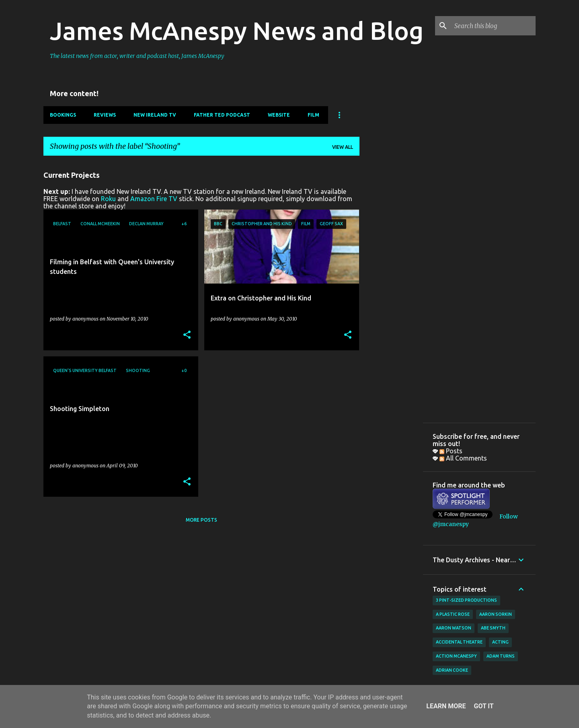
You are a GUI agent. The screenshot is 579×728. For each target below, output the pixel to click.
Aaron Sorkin (496, 614)
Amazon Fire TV (154, 199)
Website (279, 115)
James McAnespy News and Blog (237, 31)
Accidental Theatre (459, 642)
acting (500, 642)
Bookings (63, 115)
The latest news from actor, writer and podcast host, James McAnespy (137, 56)
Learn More (446, 706)
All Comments (463, 458)
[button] (187, 335)
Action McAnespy (456, 656)
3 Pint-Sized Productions (466, 600)
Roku (108, 199)
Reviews (105, 115)
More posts (201, 520)
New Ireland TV (155, 115)
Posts (451, 451)
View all (343, 147)
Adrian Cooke (452, 670)
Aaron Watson (454, 628)
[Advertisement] (391, 283)
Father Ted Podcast (222, 115)
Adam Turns (501, 656)
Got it (484, 706)
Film (313, 115)
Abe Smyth (493, 628)
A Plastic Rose (453, 614)
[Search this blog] (493, 26)
